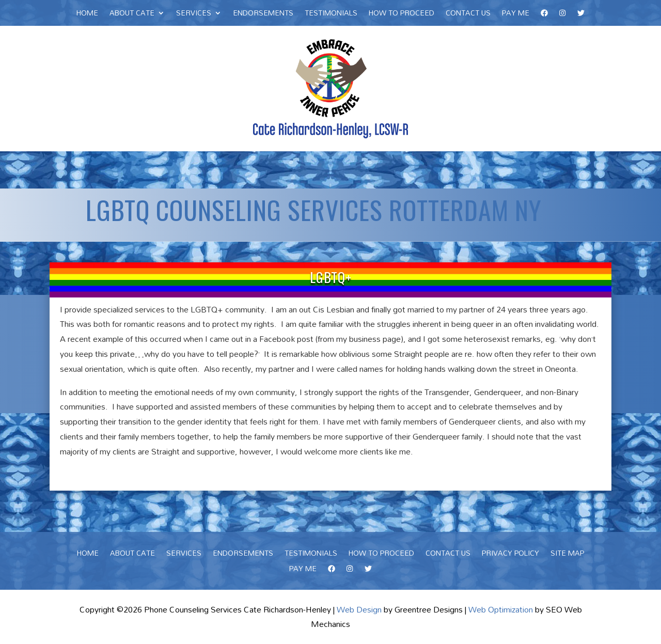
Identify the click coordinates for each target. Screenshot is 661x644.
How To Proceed (402, 14)
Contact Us (468, 14)
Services (194, 14)
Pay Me (516, 14)
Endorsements (263, 14)
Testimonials (331, 14)
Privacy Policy (510, 555)
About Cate (132, 14)
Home (87, 14)
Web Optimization (501, 609)
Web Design (359, 609)
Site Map (567, 555)
